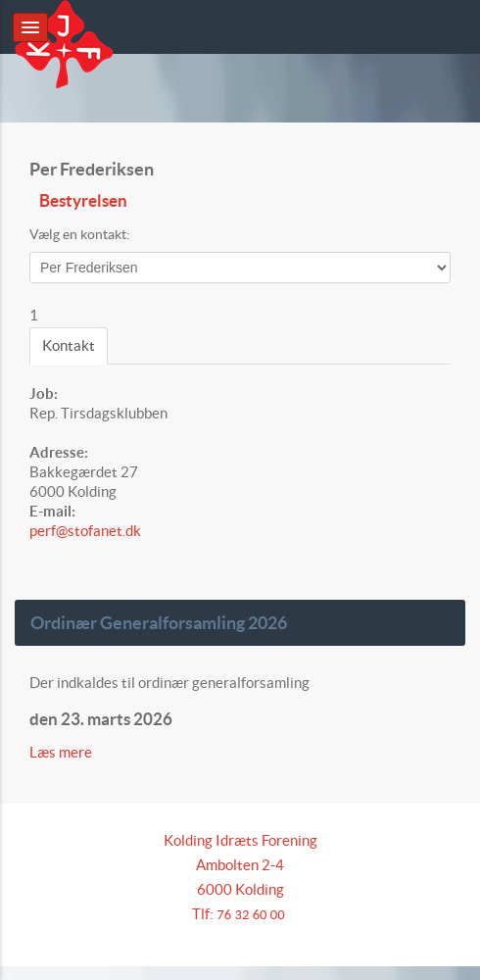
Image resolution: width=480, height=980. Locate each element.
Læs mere (62, 752)
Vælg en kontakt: (80, 234)
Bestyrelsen (83, 201)
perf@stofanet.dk (85, 531)
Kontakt (69, 345)
